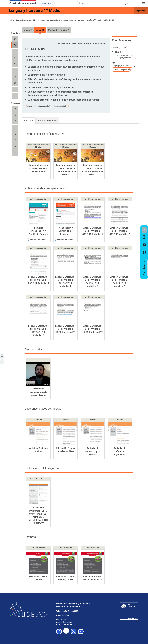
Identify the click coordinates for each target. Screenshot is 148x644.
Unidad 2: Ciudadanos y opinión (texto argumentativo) (47, 106)
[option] (144, 237)
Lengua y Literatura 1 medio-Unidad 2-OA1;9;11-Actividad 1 (93, 231)
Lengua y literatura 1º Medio (35, 11)
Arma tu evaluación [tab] (47, 120)
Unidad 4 (65, 30)
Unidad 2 (40, 30)
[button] (144, 230)
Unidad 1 (28, 30)
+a (3, 356)
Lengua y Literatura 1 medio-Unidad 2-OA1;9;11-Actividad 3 (39, 280)
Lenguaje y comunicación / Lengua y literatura (57, 20)
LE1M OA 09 (109, 20)
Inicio (12, 20)
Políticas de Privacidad (66, 625)
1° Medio (123, 47)
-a (3, 361)
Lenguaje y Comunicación (122, 66)
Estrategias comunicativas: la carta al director (38, 392)
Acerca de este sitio (64, 622)
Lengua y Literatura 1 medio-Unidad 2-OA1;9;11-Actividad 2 (120, 231)
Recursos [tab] (29, 120)
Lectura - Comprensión (121, 70)
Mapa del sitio (62, 619)
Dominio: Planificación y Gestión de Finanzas (38, 231)
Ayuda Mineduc (63, 615)
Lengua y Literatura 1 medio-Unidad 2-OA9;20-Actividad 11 (66, 329)
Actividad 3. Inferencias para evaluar (93, 451)
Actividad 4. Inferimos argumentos (120, 451)
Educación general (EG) (26, 20)
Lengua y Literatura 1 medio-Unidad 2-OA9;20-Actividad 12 (93, 329)
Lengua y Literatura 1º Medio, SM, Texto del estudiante (38, 168)
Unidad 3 (53, 30)
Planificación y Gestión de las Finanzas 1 (65, 231)
